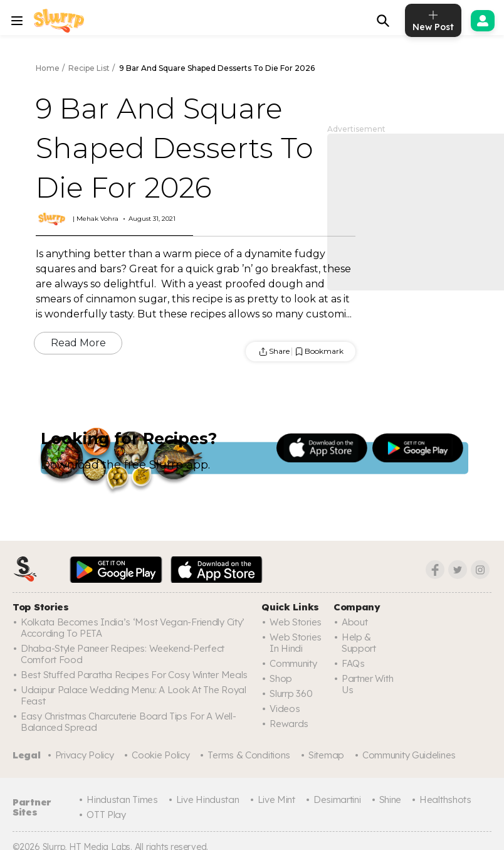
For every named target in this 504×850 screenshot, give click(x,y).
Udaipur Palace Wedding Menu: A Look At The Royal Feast (132, 695)
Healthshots (443, 799)
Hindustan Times (123, 799)
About (354, 622)
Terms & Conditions (248, 755)
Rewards (289, 724)
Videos (284, 709)
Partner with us (367, 684)
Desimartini (336, 799)
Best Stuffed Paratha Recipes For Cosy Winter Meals (132, 675)
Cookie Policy (160, 755)
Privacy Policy (85, 755)
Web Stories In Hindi (295, 643)
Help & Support (359, 643)
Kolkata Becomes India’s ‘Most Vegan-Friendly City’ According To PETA (131, 628)
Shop (281, 678)
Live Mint (275, 799)
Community (293, 663)
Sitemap (325, 755)
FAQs (353, 663)
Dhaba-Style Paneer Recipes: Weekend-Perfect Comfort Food (119, 654)
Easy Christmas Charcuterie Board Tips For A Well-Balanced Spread (127, 722)
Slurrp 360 (291, 693)
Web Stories (295, 622)
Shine (388, 799)
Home (48, 68)
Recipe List (89, 68)
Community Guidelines (407, 755)
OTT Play (107, 814)
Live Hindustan (207, 799)
